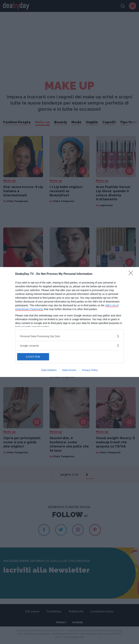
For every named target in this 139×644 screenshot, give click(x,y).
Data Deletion (49, 370)
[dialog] (69, 322)
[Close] (132, 274)
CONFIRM (34, 357)
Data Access (69, 370)
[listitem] (69, 336)
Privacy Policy (90, 370)
